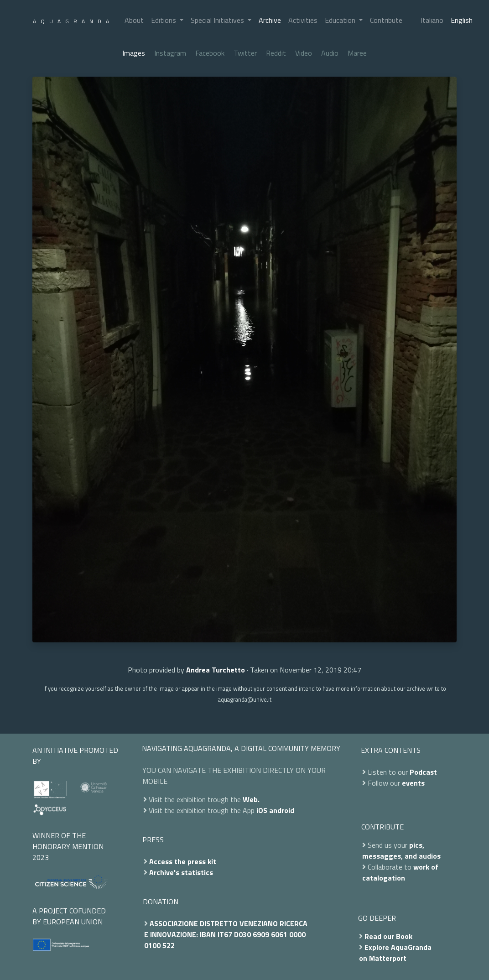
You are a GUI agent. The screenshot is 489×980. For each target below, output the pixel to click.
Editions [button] (164, 20)
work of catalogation (400, 872)
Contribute (386, 20)
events (413, 783)
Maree (357, 53)
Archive (270, 20)
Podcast (423, 772)
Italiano (432, 20)
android (282, 810)
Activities (303, 20)
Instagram (170, 53)
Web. (251, 799)
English (462, 20)
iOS (262, 810)
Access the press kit (183, 861)
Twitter (245, 53)
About (134, 20)
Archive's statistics (181, 872)
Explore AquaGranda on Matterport (395, 953)
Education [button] (341, 20)
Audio (330, 53)
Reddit (276, 53)
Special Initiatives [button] (218, 20)
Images (134, 53)
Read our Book (388, 936)
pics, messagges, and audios (401, 850)
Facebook (210, 53)
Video (304, 53)
